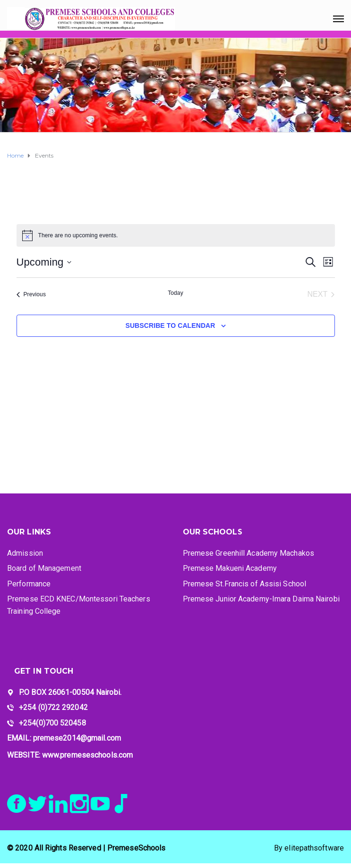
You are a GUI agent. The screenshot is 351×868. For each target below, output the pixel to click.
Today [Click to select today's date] (175, 293)
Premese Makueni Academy (230, 568)
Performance (29, 584)
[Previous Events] (31, 294)
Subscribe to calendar (170, 325)
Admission (25, 553)
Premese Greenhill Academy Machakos (248, 553)
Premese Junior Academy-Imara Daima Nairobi (261, 599)
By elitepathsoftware (309, 848)
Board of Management (44, 568)
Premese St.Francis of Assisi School (245, 584)
